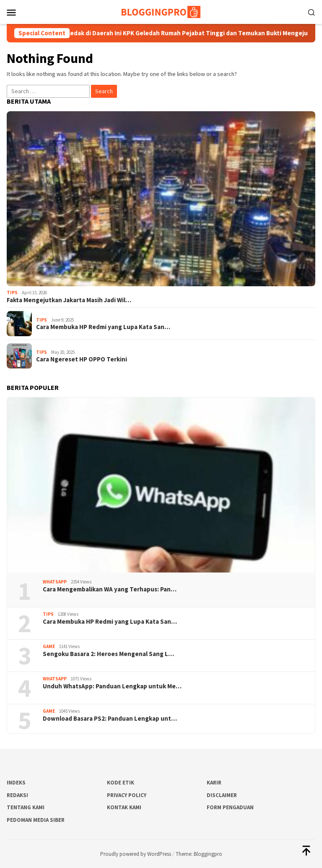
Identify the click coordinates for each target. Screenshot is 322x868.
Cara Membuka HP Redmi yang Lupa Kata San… (103, 327)
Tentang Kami (26, 807)
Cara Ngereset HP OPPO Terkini (82, 359)
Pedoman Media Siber (36, 820)
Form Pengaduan (230, 807)
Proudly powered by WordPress (136, 854)
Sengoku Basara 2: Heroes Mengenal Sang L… (108, 654)
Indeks (16, 783)
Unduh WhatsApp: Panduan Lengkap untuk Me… (112, 686)
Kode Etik (121, 783)
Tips (12, 293)
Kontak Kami (124, 807)
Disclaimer (222, 795)
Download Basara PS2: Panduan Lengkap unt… (110, 719)
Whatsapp (55, 582)
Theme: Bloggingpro (199, 854)
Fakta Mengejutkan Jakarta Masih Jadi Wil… (69, 300)
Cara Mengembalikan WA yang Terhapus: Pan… (110, 589)
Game (49, 646)
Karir (214, 783)
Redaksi (17, 795)
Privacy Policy (127, 795)
